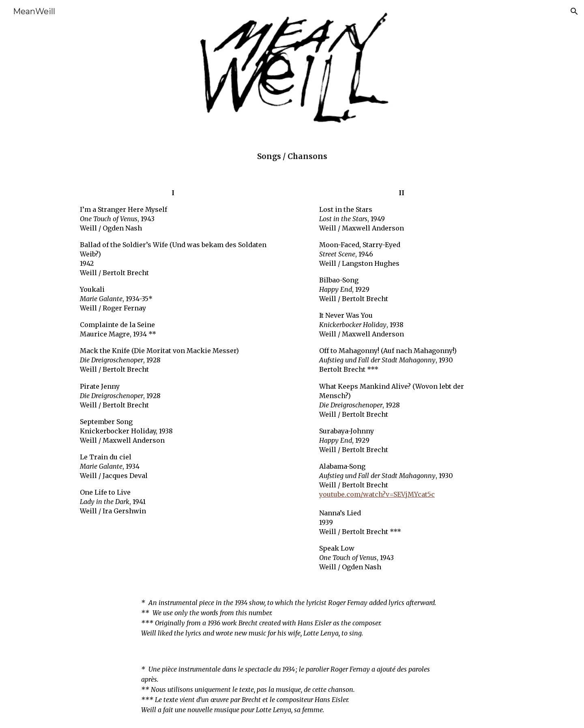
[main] (292, 157)
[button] (574, 11)
